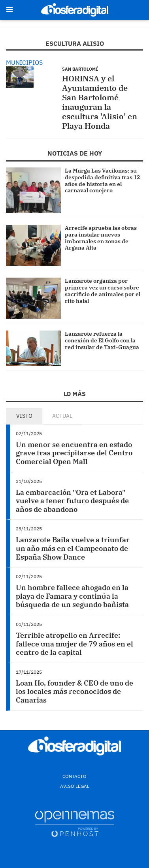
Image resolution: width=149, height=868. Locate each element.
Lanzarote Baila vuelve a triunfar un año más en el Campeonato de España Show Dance (73, 548)
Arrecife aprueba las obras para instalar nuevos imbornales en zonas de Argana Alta (101, 238)
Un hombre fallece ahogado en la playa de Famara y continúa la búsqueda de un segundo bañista (72, 596)
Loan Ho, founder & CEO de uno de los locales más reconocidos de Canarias (74, 691)
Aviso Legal (75, 786)
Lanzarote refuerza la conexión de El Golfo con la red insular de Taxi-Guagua (102, 340)
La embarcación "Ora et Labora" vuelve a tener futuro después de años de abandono (72, 501)
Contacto (74, 776)
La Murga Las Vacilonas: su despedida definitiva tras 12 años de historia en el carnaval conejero (102, 180)
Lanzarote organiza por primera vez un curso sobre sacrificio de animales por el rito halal (103, 291)
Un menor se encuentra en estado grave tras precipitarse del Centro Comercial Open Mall (74, 453)
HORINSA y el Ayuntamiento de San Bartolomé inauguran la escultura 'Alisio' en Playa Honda (100, 102)
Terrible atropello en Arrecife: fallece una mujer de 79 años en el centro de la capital (74, 644)
